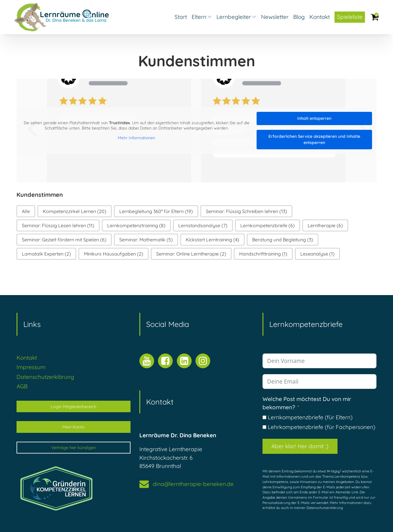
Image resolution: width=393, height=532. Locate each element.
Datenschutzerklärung (45, 377)
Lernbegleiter (236, 17)
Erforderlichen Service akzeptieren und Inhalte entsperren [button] (314, 139)
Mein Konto (74, 427)
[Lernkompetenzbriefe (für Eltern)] (264, 417)
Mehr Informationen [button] (137, 138)
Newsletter (275, 17)
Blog (299, 17)
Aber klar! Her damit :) (300, 446)
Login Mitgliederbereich (74, 407)
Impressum (31, 367)
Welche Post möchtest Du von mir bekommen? (307, 403)
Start (181, 17)
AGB (22, 386)
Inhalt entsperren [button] (314, 118)
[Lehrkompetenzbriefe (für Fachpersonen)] (264, 427)
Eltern (202, 17)
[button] (26, 211)
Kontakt (320, 17)
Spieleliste (350, 17)
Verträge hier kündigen (73, 448)
